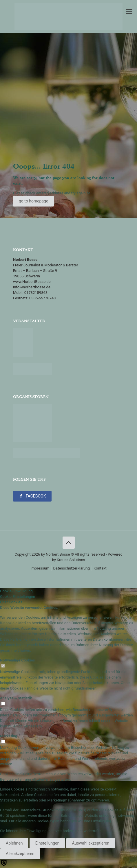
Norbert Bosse (58, 554)
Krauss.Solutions (71, 560)
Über (11, 602)
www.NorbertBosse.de (32, 282)
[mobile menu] (129, 12)
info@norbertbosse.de (32, 287)
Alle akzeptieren (20, 854)
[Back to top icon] (69, 543)
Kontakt (100, 568)
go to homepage (33, 201)
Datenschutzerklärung (72, 568)
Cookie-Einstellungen (18, 597)
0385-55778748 (42, 298)
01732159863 (36, 293)
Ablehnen (14, 843)
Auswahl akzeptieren (91, 843)
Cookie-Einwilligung (16, 591)
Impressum (40, 568)
